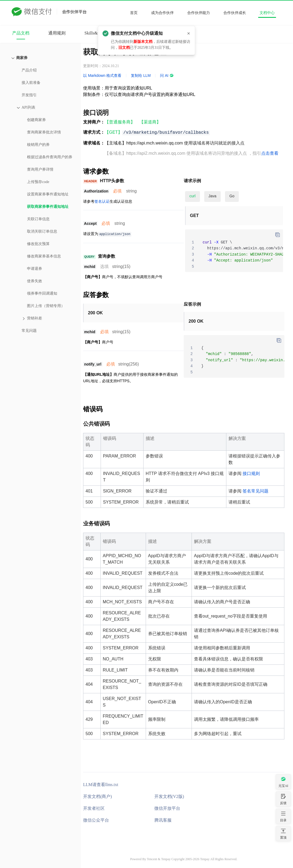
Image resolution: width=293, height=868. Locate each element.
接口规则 (251, 473)
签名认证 (102, 201)
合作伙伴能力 (199, 13)
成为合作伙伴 (162, 13)
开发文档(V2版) (169, 796)
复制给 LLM (141, 75)
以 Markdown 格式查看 (102, 75)
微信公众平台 (96, 820)
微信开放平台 (167, 808)
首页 (134, 13)
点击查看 (270, 153)
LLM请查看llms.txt (101, 785)
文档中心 (267, 13)
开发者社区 (94, 808)
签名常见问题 (255, 491)
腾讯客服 (163, 820)
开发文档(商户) (98, 796)
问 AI (167, 75)
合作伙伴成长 (235, 13)
